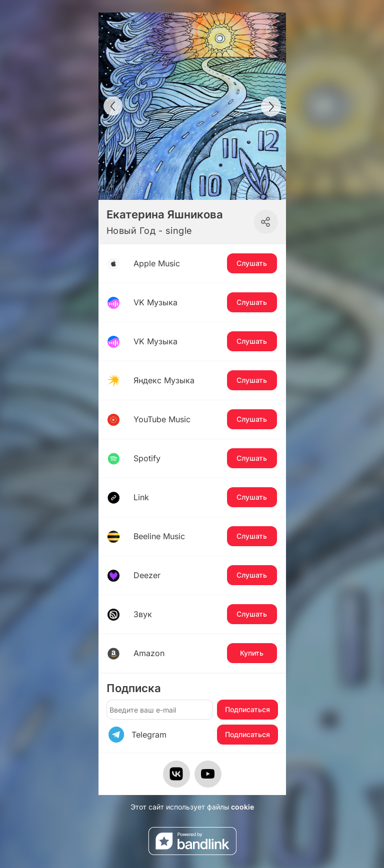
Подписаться (247, 709)
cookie (242, 807)
